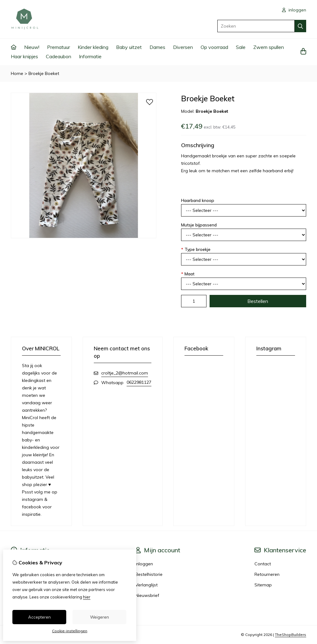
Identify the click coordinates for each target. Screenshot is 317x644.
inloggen (294, 10)
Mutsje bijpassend (199, 225)
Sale (241, 47)
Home (17, 73)
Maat (188, 274)
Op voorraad (214, 47)
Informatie (90, 56)
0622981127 (139, 382)
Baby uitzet (129, 47)
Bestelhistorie (149, 574)
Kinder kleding (93, 47)
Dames (157, 47)
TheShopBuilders (291, 635)
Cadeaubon (59, 56)
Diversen (183, 47)
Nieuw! (32, 47)
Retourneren (267, 574)
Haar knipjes (24, 56)
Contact (263, 564)
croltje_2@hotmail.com (125, 373)
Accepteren (39, 617)
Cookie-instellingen (70, 631)
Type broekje (196, 249)
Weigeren (100, 617)
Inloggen (144, 564)
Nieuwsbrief (147, 595)
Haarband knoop (198, 200)
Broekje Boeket (44, 73)
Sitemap (263, 585)
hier (87, 597)
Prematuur (59, 47)
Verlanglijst (146, 585)
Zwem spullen (269, 47)
